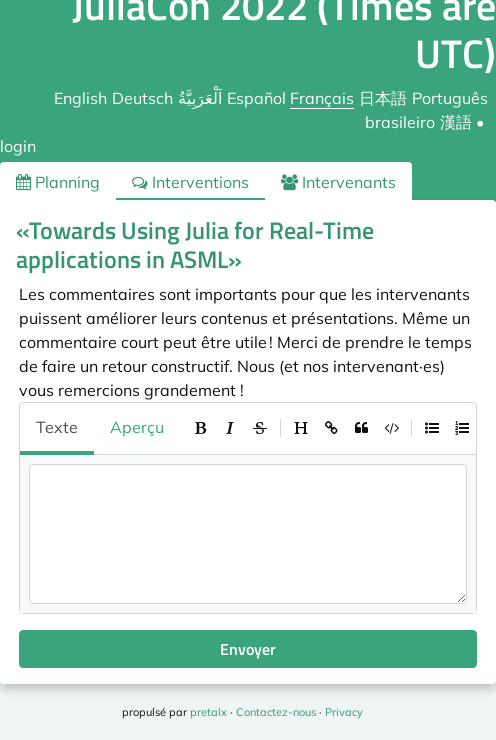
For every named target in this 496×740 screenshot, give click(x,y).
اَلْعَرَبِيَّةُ (200, 98)
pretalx (208, 712)
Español (256, 98)
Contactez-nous (276, 712)
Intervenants (338, 182)
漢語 (456, 122)
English (80, 98)
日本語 (383, 98)
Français (322, 98)
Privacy (344, 712)
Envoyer (248, 649)
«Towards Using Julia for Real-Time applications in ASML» (195, 244)
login (18, 146)
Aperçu (137, 427)
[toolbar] (331, 428)
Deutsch (142, 98)
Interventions (190, 182)
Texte (57, 427)
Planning (58, 182)
